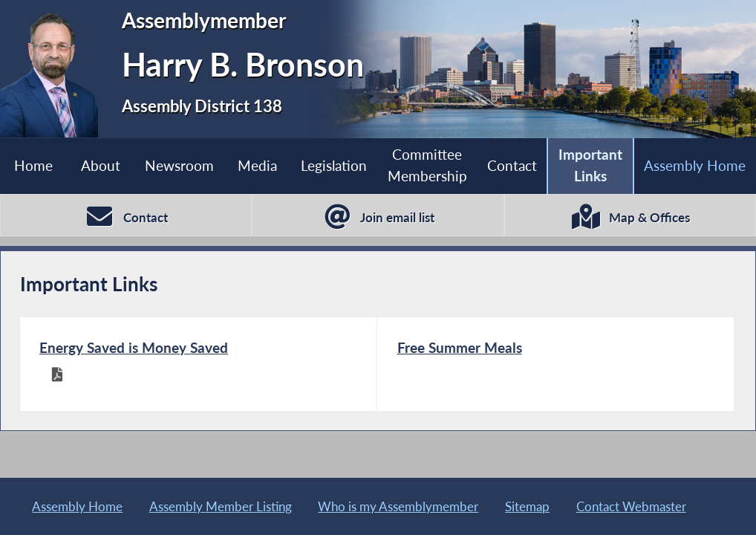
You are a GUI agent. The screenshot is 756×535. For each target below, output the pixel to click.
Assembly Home (695, 165)
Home (33, 165)
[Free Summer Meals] (555, 364)
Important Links (590, 165)
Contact (512, 165)
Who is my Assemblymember (398, 506)
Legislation (334, 165)
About (101, 165)
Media (257, 165)
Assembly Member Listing (221, 506)
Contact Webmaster (631, 506)
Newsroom (179, 165)
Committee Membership (427, 165)
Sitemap (527, 506)
